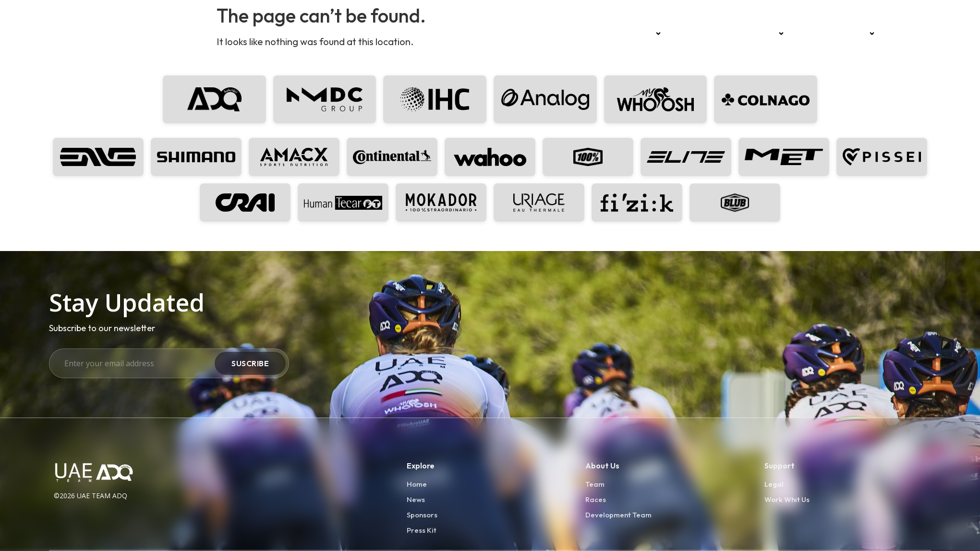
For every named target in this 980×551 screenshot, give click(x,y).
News (720, 34)
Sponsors (764, 34)
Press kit (904, 34)
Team (647, 34)
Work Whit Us (787, 499)
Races (686, 34)
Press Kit (422, 530)
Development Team (837, 34)
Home (607, 34)
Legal (774, 484)
